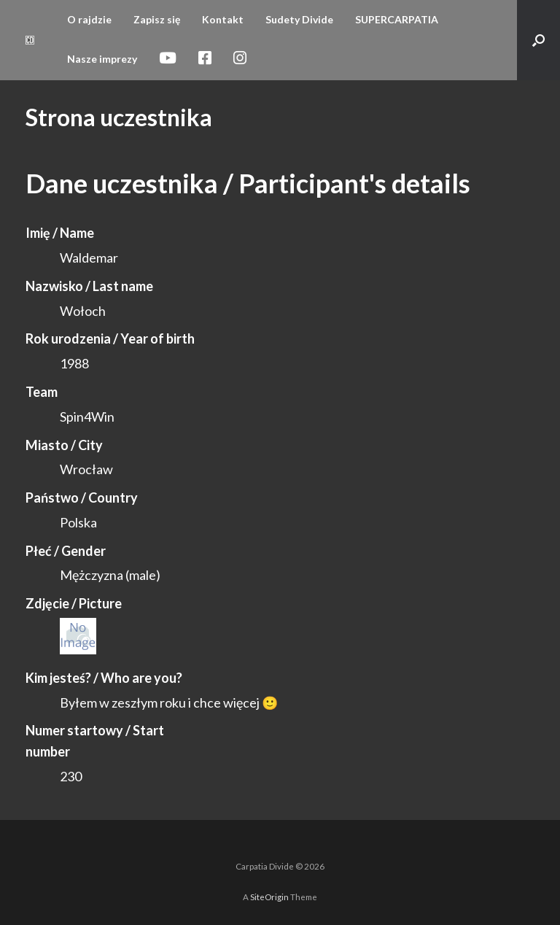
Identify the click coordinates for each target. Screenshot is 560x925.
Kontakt (223, 19)
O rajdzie (89, 19)
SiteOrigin (269, 897)
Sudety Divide (299, 19)
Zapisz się (157, 19)
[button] (538, 40)
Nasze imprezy (102, 59)
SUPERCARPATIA (397, 19)
